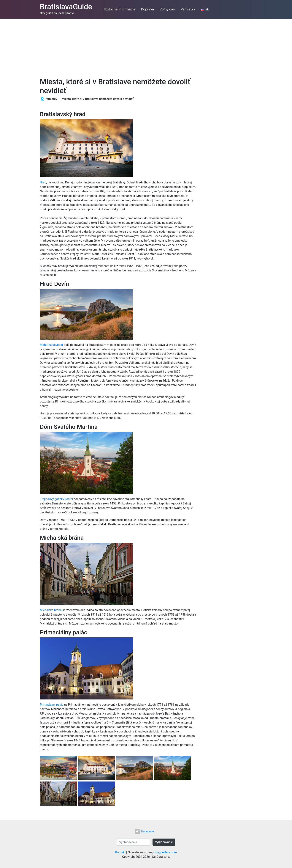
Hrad (43, 182)
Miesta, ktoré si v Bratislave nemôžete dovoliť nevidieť (98, 99)
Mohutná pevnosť (51, 345)
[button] (59, 769)
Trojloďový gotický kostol (56, 499)
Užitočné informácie (120, 9)
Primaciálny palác (52, 705)
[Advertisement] (146, 47)
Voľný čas (167, 9)
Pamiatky (188, 9)
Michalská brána (51, 610)
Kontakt (120, 852)
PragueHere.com (166, 852)
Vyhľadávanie (164, 842)
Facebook (144, 831)
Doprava (147, 9)
